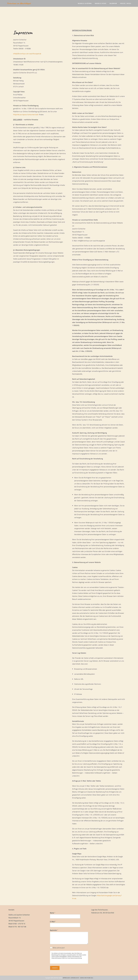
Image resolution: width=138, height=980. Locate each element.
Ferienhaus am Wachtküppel (19, 3)
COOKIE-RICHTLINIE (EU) (86, 978)
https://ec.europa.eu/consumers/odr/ (26, 114)
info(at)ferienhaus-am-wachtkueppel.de (27, 54)
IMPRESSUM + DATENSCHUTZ (71, 978)
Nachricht (54, 930)
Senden (55, 968)
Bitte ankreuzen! (59, 948)
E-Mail (53, 922)
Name (53, 913)
